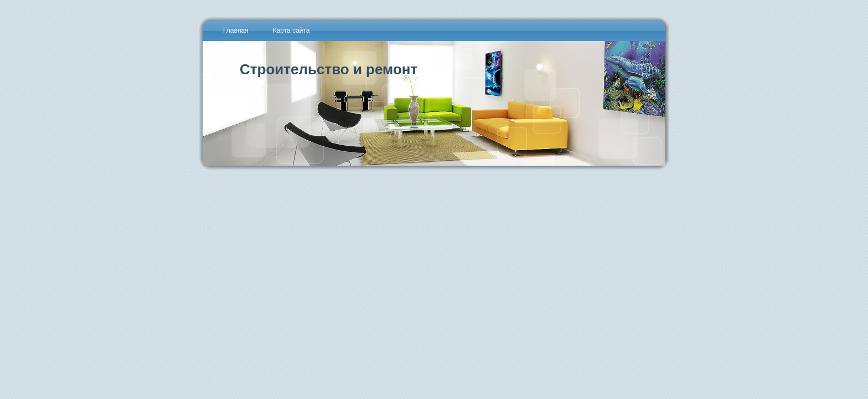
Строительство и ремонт (329, 69)
